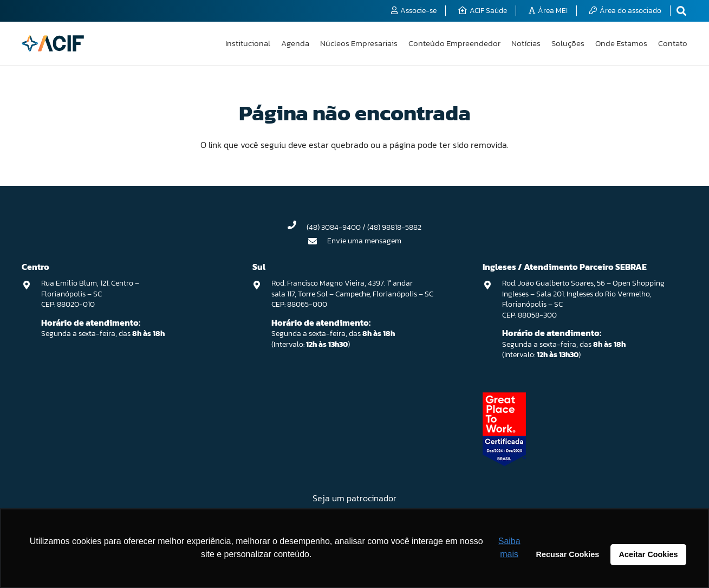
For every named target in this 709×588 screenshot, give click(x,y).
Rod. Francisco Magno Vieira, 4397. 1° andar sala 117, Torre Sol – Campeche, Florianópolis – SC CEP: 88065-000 (352, 294)
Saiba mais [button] (509, 548)
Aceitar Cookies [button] (649, 554)
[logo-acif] (53, 43)
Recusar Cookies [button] (568, 554)
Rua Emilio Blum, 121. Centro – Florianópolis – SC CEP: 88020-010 (90, 294)
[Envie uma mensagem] (317, 241)
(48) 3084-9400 (334, 227)
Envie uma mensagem (364, 241)
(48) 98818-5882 (394, 227)
